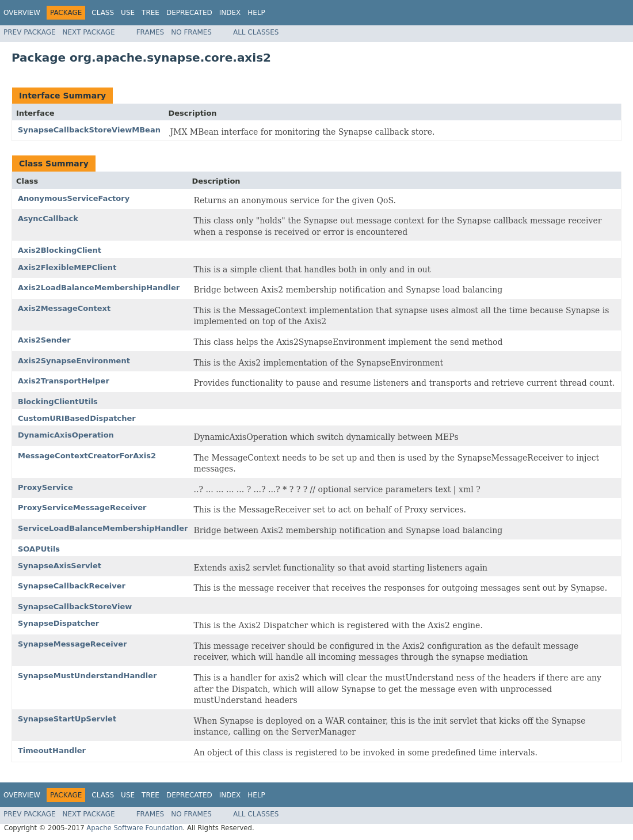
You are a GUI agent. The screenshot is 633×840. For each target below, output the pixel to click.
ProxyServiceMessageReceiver (82, 508)
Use (128, 13)
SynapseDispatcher (58, 623)
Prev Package (30, 32)
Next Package (89, 32)
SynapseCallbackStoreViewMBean (89, 130)
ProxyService (45, 487)
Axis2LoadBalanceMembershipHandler (99, 288)
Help (256, 13)
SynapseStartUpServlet (67, 719)
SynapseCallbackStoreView (75, 607)
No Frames (191, 32)
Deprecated (189, 13)
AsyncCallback (48, 218)
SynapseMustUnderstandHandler (87, 676)
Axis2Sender (44, 340)
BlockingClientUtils (58, 402)
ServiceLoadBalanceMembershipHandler (103, 528)
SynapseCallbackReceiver (72, 586)
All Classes (256, 32)
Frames (150, 32)
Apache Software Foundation (134, 828)
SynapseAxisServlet (60, 566)
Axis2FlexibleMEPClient (67, 267)
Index (230, 13)
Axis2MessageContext (64, 308)
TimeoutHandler (52, 750)
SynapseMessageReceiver (72, 644)
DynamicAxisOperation (66, 435)
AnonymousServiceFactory (74, 198)
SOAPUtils (39, 549)
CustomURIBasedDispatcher (77, 418)
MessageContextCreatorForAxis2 (87, 456)
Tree (150, 13)
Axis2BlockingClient (60, 250)
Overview (22, 13)
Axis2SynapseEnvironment (74, 361)
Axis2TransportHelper (64, 381)
